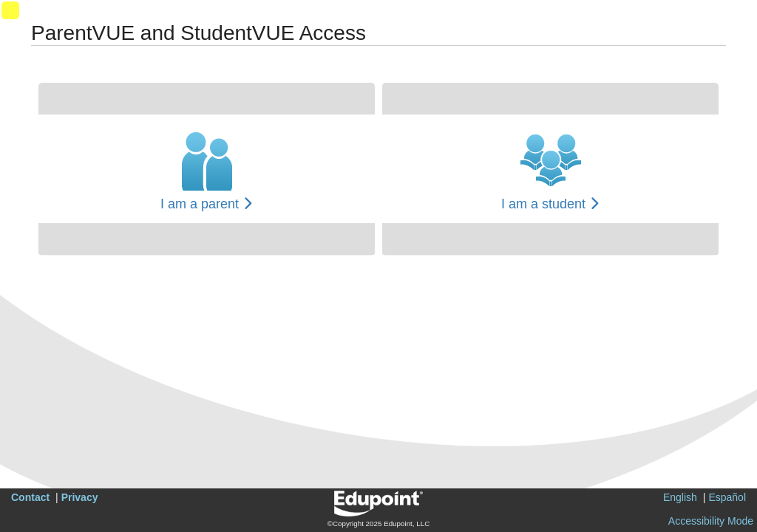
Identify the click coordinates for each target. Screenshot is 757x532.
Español (727, 497)
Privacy (80, 497)
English (680, 497)
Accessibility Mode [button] (711, 521)
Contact (30, 497)
